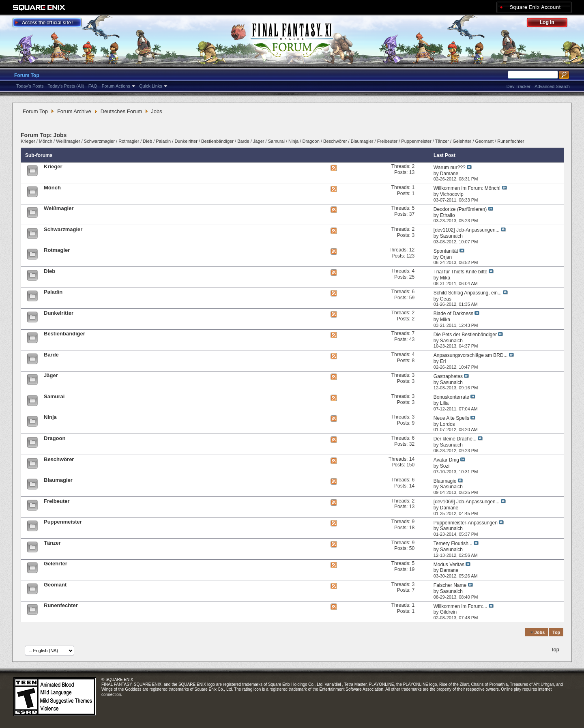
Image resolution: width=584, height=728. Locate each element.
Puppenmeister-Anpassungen (466, 523)
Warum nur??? (450, 168)
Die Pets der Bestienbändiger (465, 335)
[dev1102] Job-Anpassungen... (467, 230)
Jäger (259, 141)
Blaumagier (362, 141)
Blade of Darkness (453, 314)
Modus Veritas (449, 565)
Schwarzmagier (99, 141)
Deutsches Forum (121, 111)
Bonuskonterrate (451, 397)
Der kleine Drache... (455, 439)
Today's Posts (30, 86)
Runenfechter (511, 141)
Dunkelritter (186, 141)
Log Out (551, 24)
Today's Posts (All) (66, 86)
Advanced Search (552, 86)
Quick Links (151, 86)
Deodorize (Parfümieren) (460, 209)
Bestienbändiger (217, 141)
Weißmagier (68, 141)
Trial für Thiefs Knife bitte (461, 272)
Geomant (484, 141)
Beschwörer (335, 141)
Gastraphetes (448, 376)
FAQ (93, 86)
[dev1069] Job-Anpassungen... (467, 502)
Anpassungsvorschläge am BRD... (471, 355)
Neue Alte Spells (451, 418)
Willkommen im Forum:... (461, 606)
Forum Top (27, 75)
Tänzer (442, 141)
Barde (243, 141)
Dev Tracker (519, 86)
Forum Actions (116, 86)
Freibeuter (387, 141)
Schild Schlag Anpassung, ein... (468, 293)
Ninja (293, 141)
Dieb (147, 141)
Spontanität (446, 251)
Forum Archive (74, 111)
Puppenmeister (416, 141)
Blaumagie (445, 481)
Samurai (276, 141)
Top (556, 632)
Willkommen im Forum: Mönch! (467, 188)
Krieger (28, 141)
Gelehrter (462, 141)
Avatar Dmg (446, 460)
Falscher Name (450, 585)
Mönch (46, 141)
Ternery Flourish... (453, 543)
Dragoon (311, 141)
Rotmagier (129, 141)
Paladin (163, 141)
